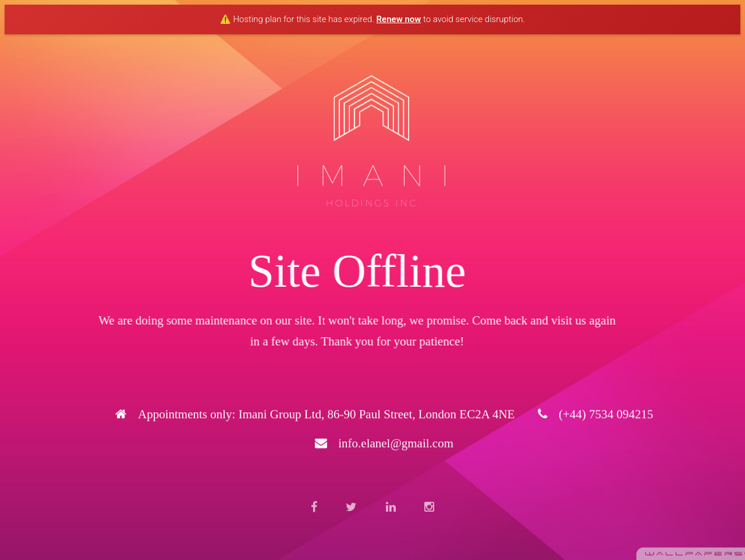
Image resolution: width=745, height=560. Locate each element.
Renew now (399, 19)
